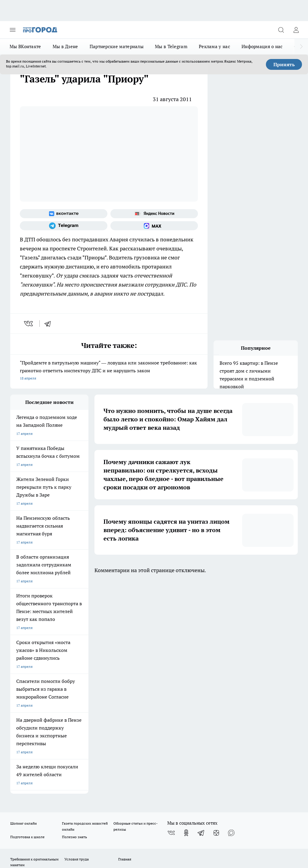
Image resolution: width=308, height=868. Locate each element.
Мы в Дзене (65, 46)
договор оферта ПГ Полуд (32, 792)
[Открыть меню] (13, 30)
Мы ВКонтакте (25, 46)
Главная (125, 646)
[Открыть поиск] (281, 30)
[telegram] (50, 324)
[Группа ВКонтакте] (64, 214)
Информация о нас (262, 46)
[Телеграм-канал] (64, 226)
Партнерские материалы (117, 46)
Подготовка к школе (27, 624)
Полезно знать (74, 624)
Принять (284, 64)
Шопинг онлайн (23, 611)
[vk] (29, 324)
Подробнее (286, 812)
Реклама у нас (214, 46)
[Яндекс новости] (154, 214)
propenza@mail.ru (89, 685)
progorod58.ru (101, 732)
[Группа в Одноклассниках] (186, 620)
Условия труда (77, 646)
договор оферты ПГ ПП (30, 798)
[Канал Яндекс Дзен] (216, 620)
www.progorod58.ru (56, 667)
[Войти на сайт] (296, 30)
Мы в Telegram (171, 46)
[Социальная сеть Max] (154, 226)
